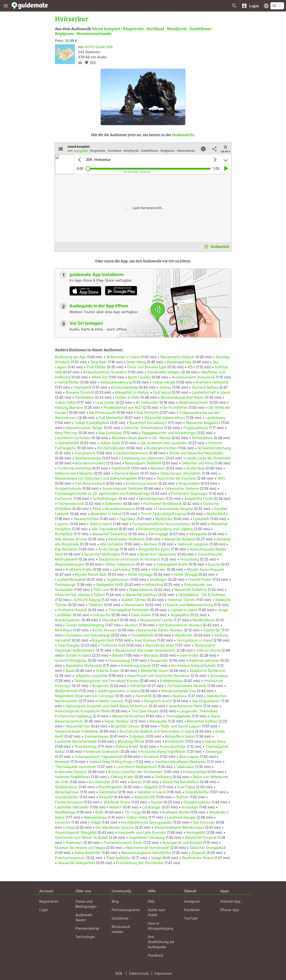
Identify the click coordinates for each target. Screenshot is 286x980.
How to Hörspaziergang (161, 926)
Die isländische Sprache (115, 827)
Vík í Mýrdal (161, 438)
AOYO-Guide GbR (99, 47)
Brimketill (62, 762)
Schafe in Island (78, 655)
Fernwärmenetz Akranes (187, 686)
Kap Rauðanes (66, 549)
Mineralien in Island (106, 514)
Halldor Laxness (111, 701)
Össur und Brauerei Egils (147, 367)
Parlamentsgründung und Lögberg (165, 529)
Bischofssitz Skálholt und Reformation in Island (157, 731)
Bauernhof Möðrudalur (102, 554)
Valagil (156, 858)
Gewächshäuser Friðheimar (77, 731)
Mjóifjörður (164, 519)
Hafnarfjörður (69, 382)
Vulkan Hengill (164, 382)
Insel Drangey (69, 645)
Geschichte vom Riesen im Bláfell (81, 838)
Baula (70, 671)
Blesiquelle (158, 721)
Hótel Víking (136, 362)
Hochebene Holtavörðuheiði (193, 665)
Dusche (214, 564)
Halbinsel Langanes (193, 544)
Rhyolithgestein (110, 787)
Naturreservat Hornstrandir (148, 848)
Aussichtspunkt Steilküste (123, 488)
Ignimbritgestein (152, 499)
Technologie (85, 937)
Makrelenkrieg (95, 817)
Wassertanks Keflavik (177, 357)
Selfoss (165, 387)
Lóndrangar (151, 807)
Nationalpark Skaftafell (143, 463)
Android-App (230, 901)
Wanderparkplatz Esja (178, 691)
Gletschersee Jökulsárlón (181, 473)
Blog (115, 901)
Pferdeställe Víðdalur (164, 372)
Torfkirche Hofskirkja (75, 468)
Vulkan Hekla (65, 402)
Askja (70, 827)
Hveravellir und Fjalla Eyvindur (142, 832)
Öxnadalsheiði (142, 635)
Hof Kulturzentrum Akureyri (180, 625)
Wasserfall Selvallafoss (181, 782)
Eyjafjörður (212, 630)
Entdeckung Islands (142, 483)
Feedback (156, 955)
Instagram (192, 901)
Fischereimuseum (69, 802)
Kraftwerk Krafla (79, 569)
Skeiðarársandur (88, 458)
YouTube (191, 918)
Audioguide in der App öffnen (99, 306)
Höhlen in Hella (127, 397)
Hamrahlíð (144, 696)
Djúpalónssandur (197, 802)
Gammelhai (108, 792)
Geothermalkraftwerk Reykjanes (180, 762)
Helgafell (151, 787)
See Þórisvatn (204, 822)
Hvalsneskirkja (195, 772)
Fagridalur (128, 519)
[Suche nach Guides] (234, 6)
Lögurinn (62, 524)
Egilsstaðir (201, 519)
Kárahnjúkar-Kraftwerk (126, 539)
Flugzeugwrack (196, 428)
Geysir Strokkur (117, 721)
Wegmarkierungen (70, 564)
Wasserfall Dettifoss (141, 595)
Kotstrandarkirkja (125, 387)
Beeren (136, 782)
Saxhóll (157, 802)
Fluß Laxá (101, 590)
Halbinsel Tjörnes (181, 600)
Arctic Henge (109, 549)
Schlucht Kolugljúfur (71, 660)
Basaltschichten (86, 519)
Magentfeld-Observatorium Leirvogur (85, 696)
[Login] (250, 6)
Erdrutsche (102, 615)
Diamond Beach (127, 473)
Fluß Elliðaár (96, 367)
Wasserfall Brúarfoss (129, 716)
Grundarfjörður (67, 797)
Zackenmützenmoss (132, 453)
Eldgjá (96, 822)
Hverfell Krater (200, 579)
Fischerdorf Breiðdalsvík (163, 504)
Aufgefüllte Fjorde (199, 499)
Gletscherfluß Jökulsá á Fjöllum (80, 595)
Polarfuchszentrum (70, 858)
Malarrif (116, 807)
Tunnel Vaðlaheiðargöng (85, 625)
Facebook (192, 910)
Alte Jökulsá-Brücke (71, 539)
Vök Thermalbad (105, 529)
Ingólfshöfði (121, 468)
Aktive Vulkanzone (120, 564)
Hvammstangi (119, 660)
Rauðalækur (85, 397)
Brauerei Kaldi (103, 640)
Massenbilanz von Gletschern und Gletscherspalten (96, 478)
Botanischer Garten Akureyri (160, 630)
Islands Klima (215, 741)
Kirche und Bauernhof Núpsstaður (196, 453)
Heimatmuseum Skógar (84, 428)
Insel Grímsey (145, 640)
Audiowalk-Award (84, 917)
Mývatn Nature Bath (91, 574)
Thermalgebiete (178, 716)
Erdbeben (137, 736)
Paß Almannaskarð (90, 483)
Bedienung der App (70, 357)
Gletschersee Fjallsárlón (74, 473)
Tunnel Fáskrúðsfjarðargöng (163, 514)
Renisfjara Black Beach (130, 438)
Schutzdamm (202, 438)
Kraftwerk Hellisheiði (212, 382)
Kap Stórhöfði (148, 413)
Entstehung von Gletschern (143, 458)
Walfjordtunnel (67, 691)
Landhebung (215, 418)
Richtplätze (64, 534)
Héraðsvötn (184, 635)
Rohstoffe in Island (180, 736)
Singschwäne (189, 483)
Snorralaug (219, 676)
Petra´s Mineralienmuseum (114, 509)
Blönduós (151, 655)
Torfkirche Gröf (113, 645)
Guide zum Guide (156, 912)
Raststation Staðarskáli (84, 665)
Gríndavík (151, 757)
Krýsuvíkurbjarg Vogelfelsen (163, 752)
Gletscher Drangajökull (208, 848)
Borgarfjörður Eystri (154, 549)
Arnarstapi (190, 807)
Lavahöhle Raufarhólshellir (76, 741)
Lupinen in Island (184, 610)
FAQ (151, 901)
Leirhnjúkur (122, 569)
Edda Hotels (141, 615)
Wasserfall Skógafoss (203, 423)
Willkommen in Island (123, 357)
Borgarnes (100, 686)
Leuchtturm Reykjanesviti (136, 767)
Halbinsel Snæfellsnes (73, 777)
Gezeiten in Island (151, 792)
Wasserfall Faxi (78, 726)
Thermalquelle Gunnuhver (76, 767)
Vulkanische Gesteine (182, 488)
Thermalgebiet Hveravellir (129, 610)
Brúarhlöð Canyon (126, 726)
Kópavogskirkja (179, 362)
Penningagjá (158, 534)
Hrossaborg (189, 559)
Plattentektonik (141, 590)
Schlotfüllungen (105, 499)
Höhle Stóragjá (186, 574)
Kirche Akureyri (105, 630)
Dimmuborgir (65, 585)
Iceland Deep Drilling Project (112, 762)
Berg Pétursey (66, 433)
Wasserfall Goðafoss (191, 590)
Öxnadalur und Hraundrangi (88, 635)
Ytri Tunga (133, 812)
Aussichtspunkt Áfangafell (76, 832)
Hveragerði (83, 387)
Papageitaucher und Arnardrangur (169, 433)
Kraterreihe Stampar (71, 772)
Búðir (99, 812)
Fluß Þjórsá (162, 392)
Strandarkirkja (86, 746)
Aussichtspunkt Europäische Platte (83, 711)
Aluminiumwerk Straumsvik (193, 377)
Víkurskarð (110, 620)
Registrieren (49, 901)
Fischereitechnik (71, 504)
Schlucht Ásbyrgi (87, 600)
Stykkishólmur (66, 787)
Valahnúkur (185, 767)
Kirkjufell (106, 797)
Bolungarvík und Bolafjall (182, 843)
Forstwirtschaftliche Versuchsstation (161, 524)
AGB (119, 973)
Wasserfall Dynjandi (201, 838)
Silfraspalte (198, 534)
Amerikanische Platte (186, 706)
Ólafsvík (182, 797)
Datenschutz (139, 973)
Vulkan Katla (110, 443)
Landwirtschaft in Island (211, 392)
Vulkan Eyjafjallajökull (92, 423)
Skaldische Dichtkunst (207, 671)
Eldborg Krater (127, 746)
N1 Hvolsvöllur (147, 402)
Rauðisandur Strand (198, 858)
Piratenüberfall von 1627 (123, 407)
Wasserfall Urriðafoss (132, 392)
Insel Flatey (186, 787)
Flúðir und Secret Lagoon (181, 726)
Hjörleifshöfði (68, 443)
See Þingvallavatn (206, 701)
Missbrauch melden (121, 929)
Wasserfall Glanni (155, 671)
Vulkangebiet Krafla (172, 564)
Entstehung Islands (136, 665)
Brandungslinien (68, 620)
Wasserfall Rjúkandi (180, 539)
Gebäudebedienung (116, 382)
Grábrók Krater (108, 671)
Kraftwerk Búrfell (176, 812)
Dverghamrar (85, 453)
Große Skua (195, 468)
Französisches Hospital (174, 509)
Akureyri (131, 625)
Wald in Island (101, 524)
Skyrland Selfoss (205, 387)
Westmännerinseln (194, 402)
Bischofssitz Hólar (160, 645)
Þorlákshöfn (175, 741)
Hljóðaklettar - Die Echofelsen (202, 595)
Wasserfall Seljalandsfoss (165, 418)
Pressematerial (87, 928)
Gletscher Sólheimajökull (144, 428)
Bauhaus (180, 696)
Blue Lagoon (189, 757)
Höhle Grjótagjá (140, 574)
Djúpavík (199, 853)
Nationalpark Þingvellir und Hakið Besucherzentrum (107, 706)
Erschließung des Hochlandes (140, 863)
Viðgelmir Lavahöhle (91, 676)
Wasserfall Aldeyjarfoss (77, 863)
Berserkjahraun (67, 792)
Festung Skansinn (69, 407)
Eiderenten (114, 504)
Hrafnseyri (74, 843)
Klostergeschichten (162, 448)
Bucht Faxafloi (139, 377)
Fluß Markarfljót (111, 418)
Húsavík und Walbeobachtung (189, 605)
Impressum (163, 973)
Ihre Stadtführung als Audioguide (161, 942)
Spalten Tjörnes (134, 600)
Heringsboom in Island (195, 640)
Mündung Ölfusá (131, 741)
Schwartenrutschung (214, 448)
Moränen (158, 468)
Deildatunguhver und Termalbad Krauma (107, 681)
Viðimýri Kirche (209, 650)
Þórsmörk (63, 822)
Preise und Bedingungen (86, 904)
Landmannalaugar (181, 817)
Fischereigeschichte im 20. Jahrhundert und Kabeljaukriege (102, 493)
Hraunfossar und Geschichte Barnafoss (159, 676)
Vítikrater (158, 569)
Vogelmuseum (118, 579)
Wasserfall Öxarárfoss (110, 534)
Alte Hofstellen (112, 544)
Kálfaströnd (154, 585)
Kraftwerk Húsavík (72, 610)
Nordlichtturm (204, 620)
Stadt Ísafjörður (119, 858)
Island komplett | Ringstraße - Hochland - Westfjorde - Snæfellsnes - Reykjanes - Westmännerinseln (134, 31)
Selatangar (214, 752)
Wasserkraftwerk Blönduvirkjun (179, 827)
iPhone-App (230, 910)
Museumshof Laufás (156, 620)
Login (44, 910)
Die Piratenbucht (102, 413)
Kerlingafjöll (196, 832)
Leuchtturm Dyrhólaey (73, 438)
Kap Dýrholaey (110, 433)
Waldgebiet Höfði (110, 585)
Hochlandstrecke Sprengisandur (147, 822)
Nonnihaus (64, 630)
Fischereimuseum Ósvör (123, 843)
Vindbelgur (158, 579)
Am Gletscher (100, 782)
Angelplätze (180, 615)
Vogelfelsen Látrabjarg (147, 838)
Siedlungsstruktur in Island (119, 691)
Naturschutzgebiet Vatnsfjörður (146, 853)
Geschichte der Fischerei (177, 478)
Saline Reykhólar (88, 853)
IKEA (191, 367)
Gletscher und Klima (198, 463)
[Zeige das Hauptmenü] (6, 6)
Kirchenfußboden (111, 448)
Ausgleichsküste (68, 488)
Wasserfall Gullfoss (202, 721)
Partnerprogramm (126, 910)
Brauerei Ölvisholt (80, 392)
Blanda (118, 655)
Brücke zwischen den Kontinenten (136, 772)
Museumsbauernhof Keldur (182, 397)
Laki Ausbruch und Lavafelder (163, 443)
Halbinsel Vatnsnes (204, 660)
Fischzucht (64, 499)
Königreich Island (158, 701)
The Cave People (145, 711)
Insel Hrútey (189, 655)
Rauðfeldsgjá (65, 812)
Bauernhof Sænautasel (158, 554)
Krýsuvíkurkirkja (173, 746)
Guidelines (120, 918)
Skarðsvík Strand (117, 802)
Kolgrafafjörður (197, 792)
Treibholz (96, 605)
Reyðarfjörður (218, 514)
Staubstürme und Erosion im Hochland (129, 559)
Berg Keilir (99, 362)
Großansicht (183, 135)
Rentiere (151, 544)
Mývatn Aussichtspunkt (206, 569)
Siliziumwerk (134, 605)
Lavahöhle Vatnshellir (72, 807)
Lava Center (105, 402)
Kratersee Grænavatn (103, 752)
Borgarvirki (159, 660)
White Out (100, 377)
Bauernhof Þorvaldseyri (148, 423)
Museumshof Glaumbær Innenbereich (145, 650)
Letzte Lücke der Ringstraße (208, 458)
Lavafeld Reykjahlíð (70, 579)
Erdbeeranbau (171, 681)
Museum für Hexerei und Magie (80, 848)
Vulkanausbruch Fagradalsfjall (99, 757)
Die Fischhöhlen (175, 407)
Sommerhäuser (97, 736)
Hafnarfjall (138, 686)
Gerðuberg (163, 777)
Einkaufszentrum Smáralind (105, 372)
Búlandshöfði (145, 797)
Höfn (221, 478)
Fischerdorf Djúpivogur (190, 493)
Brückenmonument (90, 463)
